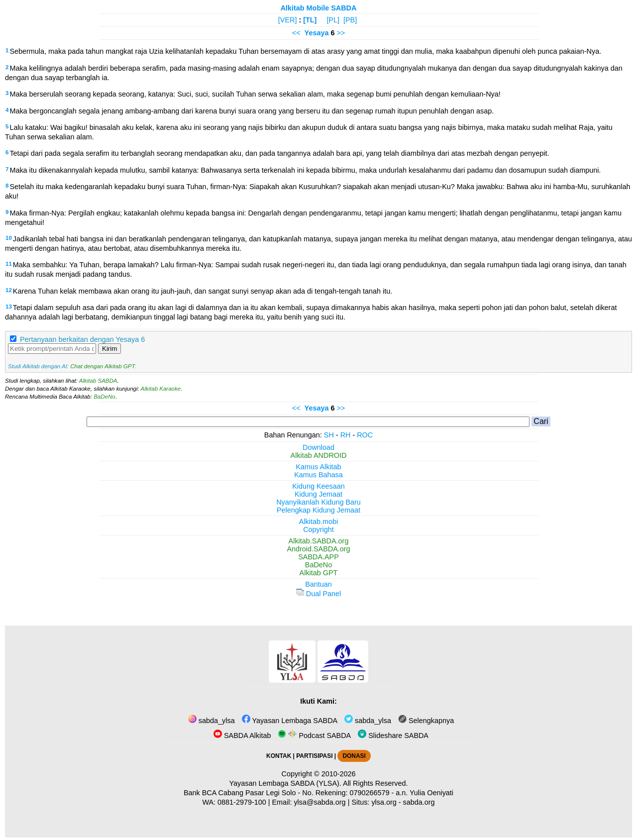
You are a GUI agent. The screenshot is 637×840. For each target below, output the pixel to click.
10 (9, 238)
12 (9, 290)
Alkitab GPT (319, 573)
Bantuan (318, 584)
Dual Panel (318, 594)
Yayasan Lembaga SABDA (290, 721)
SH (329, 435)
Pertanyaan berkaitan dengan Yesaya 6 (82, 339)
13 (9, 307)
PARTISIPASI (314, 756)
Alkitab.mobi (318, 522)
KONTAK (279, 756)
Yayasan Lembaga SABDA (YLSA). (285, 783)
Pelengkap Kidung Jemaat (318, 510)
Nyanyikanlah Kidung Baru (318, 502)
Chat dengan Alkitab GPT (103, 366)
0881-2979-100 (242, 802)
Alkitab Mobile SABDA (319, 8)
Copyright (318, 529)
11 (9, 264)
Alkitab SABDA (98, 381)
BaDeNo (105, 397)
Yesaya (317, 33)
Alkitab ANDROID (319, 455)
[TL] (310, 20)
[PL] (333, 20)
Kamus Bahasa (318, 475)
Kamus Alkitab (318, 467)
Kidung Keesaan (318, 486)
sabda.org (419, 802)
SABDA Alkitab (242, 735)
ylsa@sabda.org (319, 802)
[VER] (288, 20)
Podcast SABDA (314, 735)
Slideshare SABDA (393, 735)
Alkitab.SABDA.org (319, 541)
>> (341, 33)
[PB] (350, 20)
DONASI (354, 756)
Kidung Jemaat (318, 494)
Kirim (109, 349)
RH (346, 435)
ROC (365, 435)
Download (318, 447)
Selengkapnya (426, 721)
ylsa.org (384, 802)
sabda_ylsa (212, 721)
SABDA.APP (318, 557)
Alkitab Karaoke (161, 389)
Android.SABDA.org (318, 549)
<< (296, 33)
